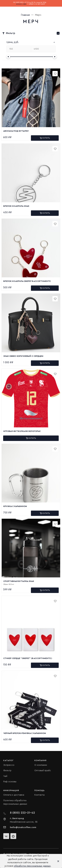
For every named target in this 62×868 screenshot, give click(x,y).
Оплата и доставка (14, 795)
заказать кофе (21, 4)
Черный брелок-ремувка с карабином (25, 733)
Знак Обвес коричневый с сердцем (23, 356)
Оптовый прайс (43, 771)
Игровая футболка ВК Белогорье (22, 431)
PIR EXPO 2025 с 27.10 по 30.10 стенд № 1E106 (30, 3)
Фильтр (7, 771)
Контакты (40, 795)
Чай (5, 776)
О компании (41, 765)
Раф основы (10, 782)
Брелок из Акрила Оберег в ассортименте (27, 281)
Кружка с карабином (15, 506)
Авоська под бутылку (16, 131)
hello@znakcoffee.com (23, 827)
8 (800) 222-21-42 (22, 813)
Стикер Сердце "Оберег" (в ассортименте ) (28, 658)
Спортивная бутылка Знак (19, 581)
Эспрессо (9, 765)
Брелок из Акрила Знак (16, 206)
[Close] (57, 861)
